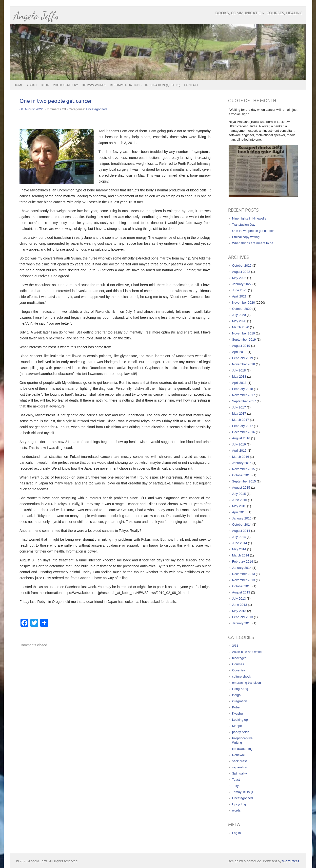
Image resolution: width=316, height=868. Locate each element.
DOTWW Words (94, 85)
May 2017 (239, 414)
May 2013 (239, 611)
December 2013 (244, 574)
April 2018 (239, 383)
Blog (45, 85)
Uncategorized (96, 109)
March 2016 (241, 457)
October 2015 (242, 475)
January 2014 (242, 568)
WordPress (291, 861)
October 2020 (242, 309)
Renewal (238, 755)
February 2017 (243, 426)
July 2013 (239, 599)
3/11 (235, 646)
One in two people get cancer (56, 101)
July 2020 (239, 315)
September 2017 (244, 401)
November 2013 (244, 580)
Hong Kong (240, 689)
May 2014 (239, 549)
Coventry (238, 670)
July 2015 (239, 494)
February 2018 (243, 389)
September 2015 (244, 481)
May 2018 (239, 377)
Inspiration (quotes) (163, 85)
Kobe (236, 707)
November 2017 (244, 395)
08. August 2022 (31, 109)
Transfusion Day (244, 225)
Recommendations (126, 85)
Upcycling (239, 804)
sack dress (240, 761)
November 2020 (244, 303)
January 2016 (242, 463)
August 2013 (241, 592)
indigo (236, 695)
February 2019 (243, 358)
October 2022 (242, 266)
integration (240, 701)
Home (18, 85)
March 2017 (241, 420)
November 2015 (244, 469)
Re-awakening (242, 749)
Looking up (240, 720)
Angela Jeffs (36, 16)
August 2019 (241, 346)
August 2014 (241, 531)
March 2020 (241, 327)
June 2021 (240, 290)
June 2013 (240, 605)
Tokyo (236, 786)
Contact (191, 85)
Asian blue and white (247, 652)
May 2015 (239, 506)
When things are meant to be (253, 243)
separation (240, 767)
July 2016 (239, 444)
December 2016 (244, 432)
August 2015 (241, 488)
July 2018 (239, 370)
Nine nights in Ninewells (249, 218)
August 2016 (241, 438)
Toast (236, 780)
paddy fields (241, 732)
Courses (238, 664)
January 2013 (242, 623)
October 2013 (242, 586)
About (32, 85)
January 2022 (242, 284)
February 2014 (243, 562)
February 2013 (243, 617)
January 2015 (242, 518)
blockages (239, 658)
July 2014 (239, 537)
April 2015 (239, 512)
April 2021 (239, 296)
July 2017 (239, 407)
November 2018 (244, 364)
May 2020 (239, 321)
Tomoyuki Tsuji (242, 792)
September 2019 (244, 340)
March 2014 (241, 555)
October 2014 (242, 525)
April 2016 (239, 451)
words (236, 810)
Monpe (237, 726)
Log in (236, 833)
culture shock (242, 676)
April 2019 (239, 352)
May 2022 (239, 278)
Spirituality (239, 773)
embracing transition (247, 683)
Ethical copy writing (246, 237)
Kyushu (237, 713)
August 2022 (241, 272)
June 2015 (240, 500)
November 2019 (244, 333)
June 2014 (240, 543)
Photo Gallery (65, 85)
